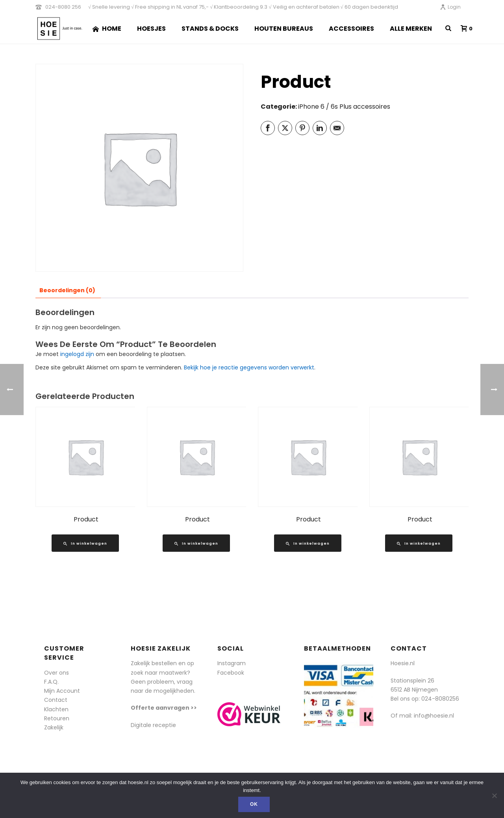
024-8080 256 (63, 7)
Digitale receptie (153, 725)
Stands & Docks (210, 29)
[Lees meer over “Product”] (85, 543)
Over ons (57, 673)
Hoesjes (151, 29)
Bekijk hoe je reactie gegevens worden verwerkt (249, 367)
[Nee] (494, 796)
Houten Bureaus (284, 29)
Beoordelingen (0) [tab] (67, 290)
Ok (254, 804)
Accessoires (351, 29)
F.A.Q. (51, 682)
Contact (56, 700)
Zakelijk (54, 727)
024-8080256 (440, 699)
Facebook (231, 673)
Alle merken (411, 29)
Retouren (57, 718)
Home (107, 29)
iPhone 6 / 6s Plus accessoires (344, 107)
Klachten (56, 709)
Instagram (232, 663)
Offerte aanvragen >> (164, 708)
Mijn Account (62, 691)
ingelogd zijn (77, 354)
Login (450, 7)
